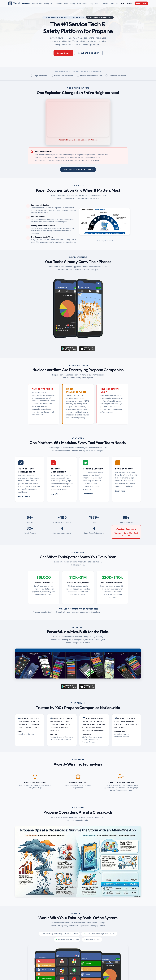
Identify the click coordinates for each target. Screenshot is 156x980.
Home (28, 4)
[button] (105, 221)
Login (112, 4)
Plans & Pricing (69, 4)
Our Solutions (56, 4)
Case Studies (82, 4)
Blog (91, 4)
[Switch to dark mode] (117, 3)
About (97, 4)
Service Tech (37, 4)
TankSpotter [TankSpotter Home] (17, 3)
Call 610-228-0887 (88, 53)
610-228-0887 (127, 3)
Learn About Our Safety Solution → (78, 169)
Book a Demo (141, 3)
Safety (47, 4)
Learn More (24, 497)
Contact (105, 4)
